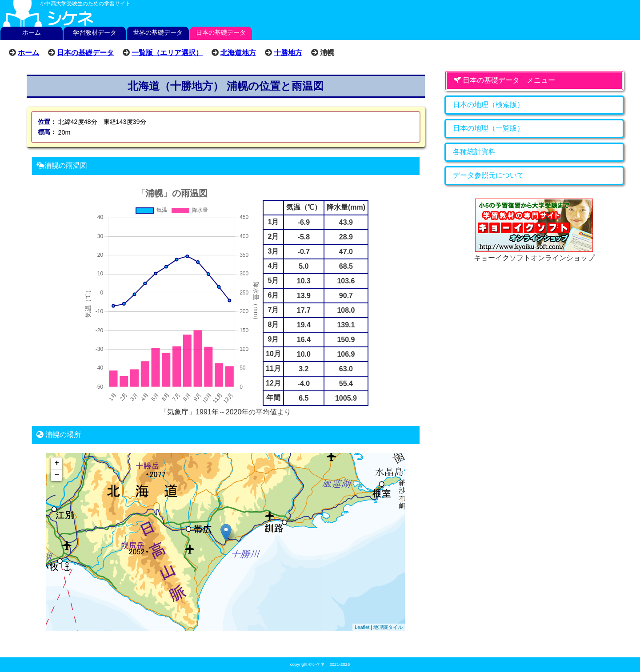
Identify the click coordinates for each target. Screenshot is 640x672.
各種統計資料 (474, 152)
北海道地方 (238, 52)
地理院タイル (388, 627)
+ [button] (57, 463)
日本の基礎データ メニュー (504, 80)
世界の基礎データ (158, 32)
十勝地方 (288, 52)
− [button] (57, 475)
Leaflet (362, 627)
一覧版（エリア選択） (167, 52)
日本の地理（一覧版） (488, 128)
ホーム (32, 32)
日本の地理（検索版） (488, 105)
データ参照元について (488, 175)
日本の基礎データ (221, 32)
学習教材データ (95, 32)
